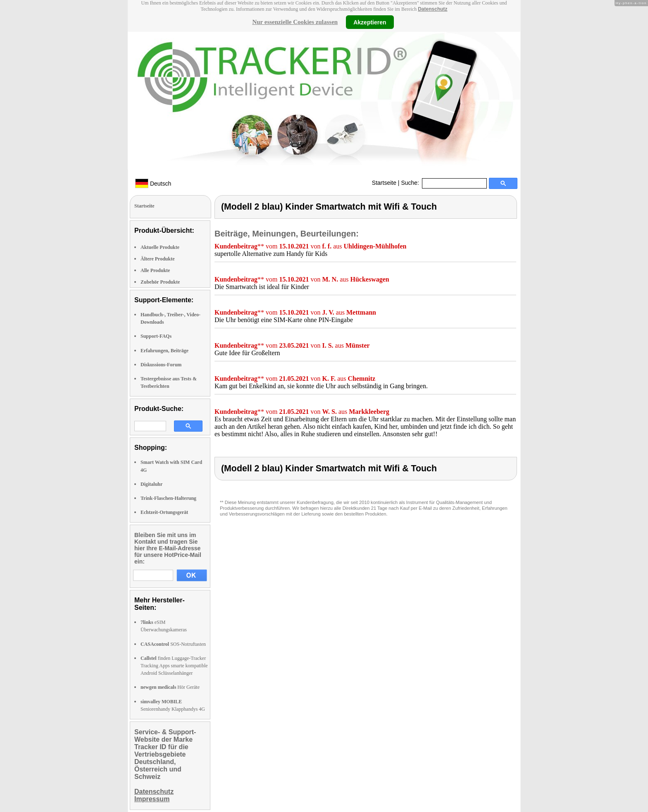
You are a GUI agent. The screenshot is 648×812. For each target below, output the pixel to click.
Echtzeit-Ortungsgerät (164, 512)
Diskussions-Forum (161, 365)
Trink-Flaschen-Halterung (168, 498)
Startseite (384, 183)
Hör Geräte (170, 687)
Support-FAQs (156, 336)
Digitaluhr (151, 484)
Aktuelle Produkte (160, 247)
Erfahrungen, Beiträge (164, 351)
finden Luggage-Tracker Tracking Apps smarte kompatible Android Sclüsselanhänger (174, 666)
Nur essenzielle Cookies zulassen (295, 22)
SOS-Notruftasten (173, 644)
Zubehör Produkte (160, 282)
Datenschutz (432, 9)
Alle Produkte (155, 270)
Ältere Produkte (158, 259)
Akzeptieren (370, 22)
